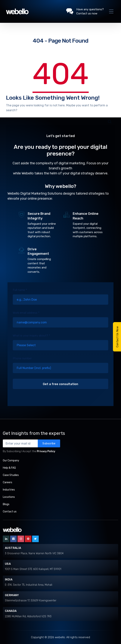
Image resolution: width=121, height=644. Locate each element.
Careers (8, 482)
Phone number (60, 368)
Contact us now (87, 13)
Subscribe (49, 443)
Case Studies (11, 475)
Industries (9, 490)
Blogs (6, 504)
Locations (9, 497)
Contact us (10, 512)
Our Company (11, 461)
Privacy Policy (46, 451)
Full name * (60, 299)
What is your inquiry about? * (60, 345)
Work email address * (60, 322)
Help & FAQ (9, 468)
